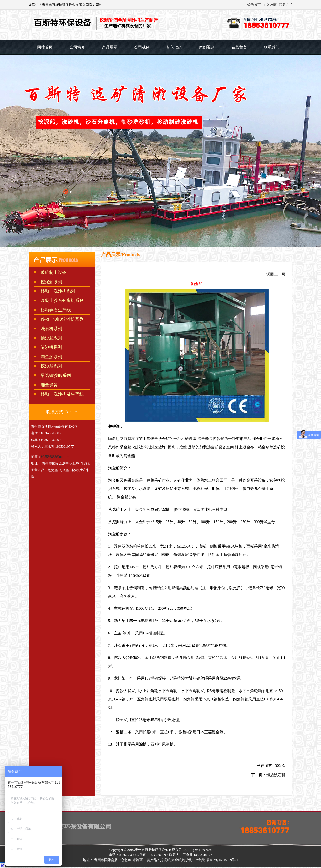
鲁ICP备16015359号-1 (222, 860)
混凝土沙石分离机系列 (62, 301)
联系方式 (286, 5)
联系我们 (272, 47)
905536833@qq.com (55, 457)
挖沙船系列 (51, 366)
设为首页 (254, 5)
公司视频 (142, 47)
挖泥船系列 (51, 282)
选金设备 (49, 385)
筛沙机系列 (51, 347)
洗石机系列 (51, 329)
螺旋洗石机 (276, 775)
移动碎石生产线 (56, 310)
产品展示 (110, 47)
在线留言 (239, 47)
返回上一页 (276, 274)
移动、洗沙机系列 (58, 291)
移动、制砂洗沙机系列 (62, 319)
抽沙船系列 (51, 338)
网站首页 (45, 47)
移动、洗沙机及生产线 (62, 394)
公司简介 (77, 47)
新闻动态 (174, 47)
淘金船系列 (51, 357)
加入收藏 (270, 5)
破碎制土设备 (53, 272)
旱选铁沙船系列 (56, 375)
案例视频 (207, 47)
